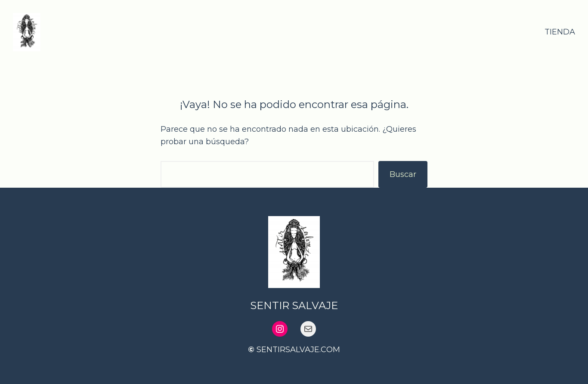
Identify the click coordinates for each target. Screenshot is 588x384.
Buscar (403, 174)
